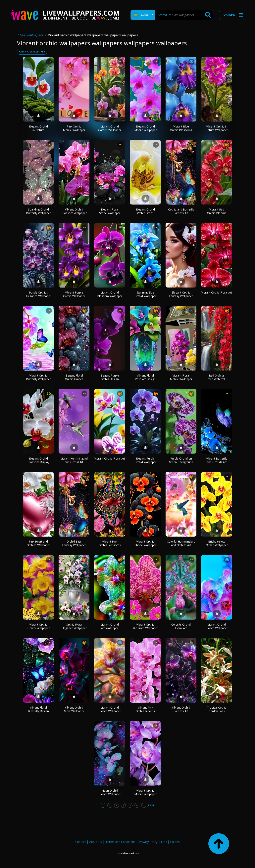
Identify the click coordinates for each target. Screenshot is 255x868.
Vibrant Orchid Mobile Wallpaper (145, 792)
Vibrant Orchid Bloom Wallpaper (217, 626)
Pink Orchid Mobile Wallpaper (74, 128)
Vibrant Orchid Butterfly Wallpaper (38, 377)
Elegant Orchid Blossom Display (38, 460)
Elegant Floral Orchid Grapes (74, 377)
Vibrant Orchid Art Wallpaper (110, 626)
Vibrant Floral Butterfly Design (38, 709)
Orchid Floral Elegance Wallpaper (74, 626)
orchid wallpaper (32, 51)
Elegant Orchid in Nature (38, 128)
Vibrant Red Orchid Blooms (217, 211)
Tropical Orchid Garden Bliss (217, 709)
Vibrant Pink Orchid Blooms (145, 709)
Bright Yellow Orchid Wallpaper (217, 543)
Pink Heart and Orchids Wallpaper (38, 543)
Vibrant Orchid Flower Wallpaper (38, 626)
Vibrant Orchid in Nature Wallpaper (217, 128)
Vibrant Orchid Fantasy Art (181, 709)
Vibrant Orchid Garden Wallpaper (110, 128)
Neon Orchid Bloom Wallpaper (110, 792)
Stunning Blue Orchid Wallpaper (145, 294)
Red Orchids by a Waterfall (217, 377)
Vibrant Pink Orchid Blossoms (110, 543)
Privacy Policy (148, 842)
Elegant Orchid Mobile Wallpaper (145, 128)
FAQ (164, 842)
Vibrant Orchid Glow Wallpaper (74, 709)
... (144, 805)
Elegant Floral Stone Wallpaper (110, 211)
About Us (96, 842)
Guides (175, 842)
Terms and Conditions (120, 842)
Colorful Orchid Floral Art (181, 626)
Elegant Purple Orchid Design (110, 377)
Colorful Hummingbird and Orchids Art (181, 543)
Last (151, 805)
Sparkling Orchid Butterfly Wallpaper (38, 211)
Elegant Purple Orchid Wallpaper (145, 460)
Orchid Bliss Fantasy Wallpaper (74, 543)
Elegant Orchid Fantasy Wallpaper (181, 294)
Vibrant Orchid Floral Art (217, 292)
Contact (81, 842)
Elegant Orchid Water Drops (145, 211)
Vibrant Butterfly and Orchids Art (217, 460)
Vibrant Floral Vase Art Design (145, 377)
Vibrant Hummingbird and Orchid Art (74, 460)
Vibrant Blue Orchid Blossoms (181, 128)
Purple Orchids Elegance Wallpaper (38, 294)
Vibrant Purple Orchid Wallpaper (74, 294)
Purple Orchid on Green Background (181, 460)
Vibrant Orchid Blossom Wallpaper (74, 211)
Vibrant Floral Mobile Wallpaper (181, 377)
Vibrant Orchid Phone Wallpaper (145, 543)
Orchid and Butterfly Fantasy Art (181, 211)
